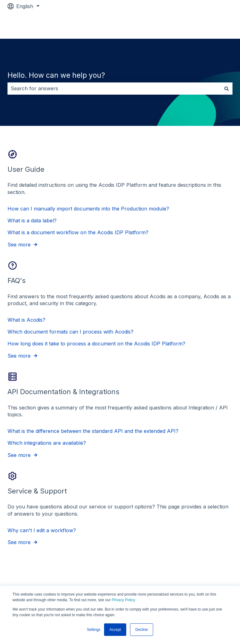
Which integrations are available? (47, 443)
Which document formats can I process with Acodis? (70, 332)
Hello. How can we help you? (56, 75)
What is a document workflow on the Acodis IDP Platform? (78, 232)
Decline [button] (142, 630)
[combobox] (114, 88)
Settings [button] (94, 630)
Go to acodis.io (209, 26)
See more (19, 245)
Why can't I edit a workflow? (42, 530)
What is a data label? (32, 220)
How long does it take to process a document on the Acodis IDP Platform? (96, 344)
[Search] (227, 88)
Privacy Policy (123, 600)
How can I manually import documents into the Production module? (88, 208)
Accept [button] (115, 630)
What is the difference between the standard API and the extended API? (93, 431)
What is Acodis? (26, 320)
